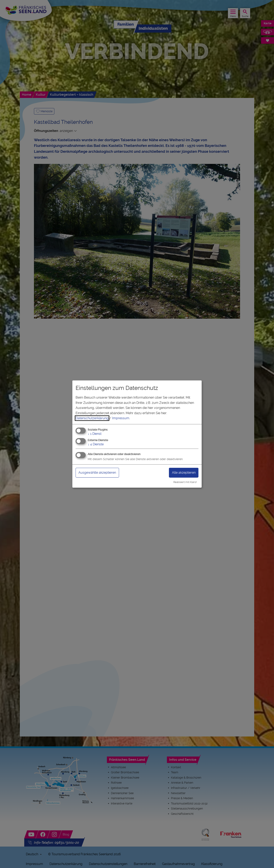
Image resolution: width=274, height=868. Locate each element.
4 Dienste (96, 444)
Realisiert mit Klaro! (185, 482)
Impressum (121, 418)
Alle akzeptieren (182, 473)
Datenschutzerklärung (92, 418)
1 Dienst (95, 434)
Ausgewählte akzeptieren (100, 473)
